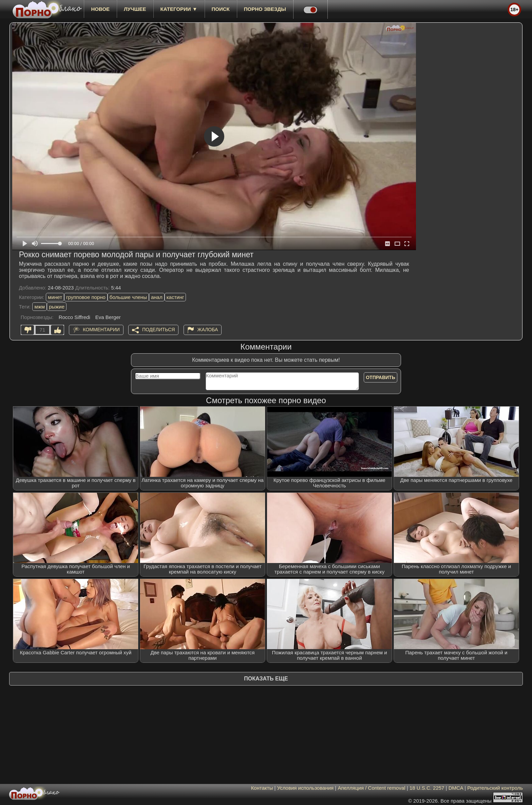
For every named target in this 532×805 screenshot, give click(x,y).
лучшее (135, 9)
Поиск (221, 9)
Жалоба (208, 330)
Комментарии (101, 330)
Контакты (262, 788)
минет (55, 297)
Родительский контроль (495, 788)
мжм (40, 307)
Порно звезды (265, 9)
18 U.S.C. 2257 (427, 788)
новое (100, 9)
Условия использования (306, 788)
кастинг (175, 297)
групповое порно (86, 297)
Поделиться (158, 330)
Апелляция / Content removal (371, 788)
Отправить (381, 377)
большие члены (128, 297)
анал (157, 297)
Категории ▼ (179, 9)
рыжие (57, 307)
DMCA (456, 788)
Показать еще (266, 679)
